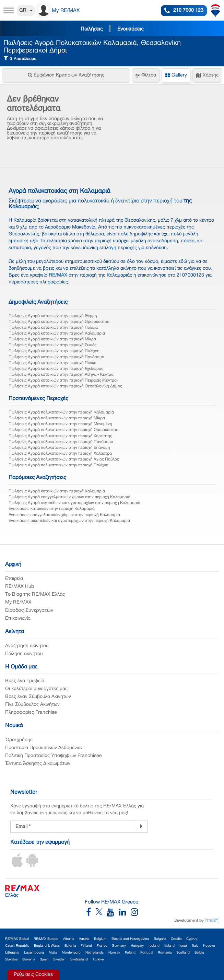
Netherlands (95, 953)
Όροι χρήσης (19, 740)
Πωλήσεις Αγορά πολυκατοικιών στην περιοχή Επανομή (59, 448)
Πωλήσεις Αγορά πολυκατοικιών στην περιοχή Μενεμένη (60, 424)
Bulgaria (160, 939)
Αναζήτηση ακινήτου (27, 646)
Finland (86, 946)
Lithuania (12, 953)
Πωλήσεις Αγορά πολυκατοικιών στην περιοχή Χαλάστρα (60, 453)
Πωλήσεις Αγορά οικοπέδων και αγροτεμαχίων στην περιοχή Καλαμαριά (74, 503)
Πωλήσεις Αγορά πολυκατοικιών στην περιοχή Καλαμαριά (61, 412)
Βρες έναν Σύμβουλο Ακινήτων (38, 697)
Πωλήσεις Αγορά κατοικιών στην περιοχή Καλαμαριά (57, 333)
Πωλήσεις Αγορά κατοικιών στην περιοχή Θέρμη (53, 316)
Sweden (59, 960)
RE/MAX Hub (20, 587)
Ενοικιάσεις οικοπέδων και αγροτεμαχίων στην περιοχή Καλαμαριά (69, 521)
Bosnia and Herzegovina (130, 939)
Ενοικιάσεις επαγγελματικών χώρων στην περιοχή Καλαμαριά (64, 515)
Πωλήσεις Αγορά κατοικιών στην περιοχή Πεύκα (52, 363)
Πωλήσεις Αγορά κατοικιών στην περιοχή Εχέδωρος (56, 369)
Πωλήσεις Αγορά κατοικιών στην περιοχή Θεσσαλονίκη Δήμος (65, 386)
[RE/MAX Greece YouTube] (113, 914)
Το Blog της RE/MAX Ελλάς (35, 594)
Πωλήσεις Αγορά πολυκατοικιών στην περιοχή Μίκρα (57, 418)
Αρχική (13, 564)
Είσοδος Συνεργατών (29, 610)
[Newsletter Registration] (73, 826)
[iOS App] (17, 866)
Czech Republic (17, 946)
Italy (195, 946)
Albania (69, 939)
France (102, 946)
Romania (165, 953)
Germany (119, 946)
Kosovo (209, 946)
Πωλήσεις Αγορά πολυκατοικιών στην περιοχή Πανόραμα (61, 442)
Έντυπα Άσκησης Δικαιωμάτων (38, 764)
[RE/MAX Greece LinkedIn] (125, 914)
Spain (44, 960)
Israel (183, 946)
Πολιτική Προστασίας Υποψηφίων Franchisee (54, 756)
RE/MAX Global (17, 939)
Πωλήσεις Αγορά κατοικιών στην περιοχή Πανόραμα (56, 357)
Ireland (169, 946)
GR (26, 10)
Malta (53, 953)
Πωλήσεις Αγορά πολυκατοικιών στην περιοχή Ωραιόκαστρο (63, 430)
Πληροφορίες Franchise (31, 713)
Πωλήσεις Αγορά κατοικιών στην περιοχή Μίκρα (52, 339)
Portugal (147, 953)
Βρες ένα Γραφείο (25, 681)
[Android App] (32, 866)
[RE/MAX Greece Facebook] (91, 914)
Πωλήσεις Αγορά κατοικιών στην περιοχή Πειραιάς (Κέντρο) (63, 380)
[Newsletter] (141, 827)
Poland (130, 953)
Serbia (199, 953)
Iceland (154, 946)
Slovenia (29, 960)
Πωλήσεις (92, 29)
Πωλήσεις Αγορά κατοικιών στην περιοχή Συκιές (52, 345)
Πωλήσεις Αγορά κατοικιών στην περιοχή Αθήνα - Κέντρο (61, 375)
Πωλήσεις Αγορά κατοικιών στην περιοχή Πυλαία (53, 328)
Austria (84, 939)
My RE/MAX (18, 602)
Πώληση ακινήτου (24, 654)
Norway (114, 953)
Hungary (137, 946)
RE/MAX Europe (46, 939)
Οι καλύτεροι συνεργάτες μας (36, 689)
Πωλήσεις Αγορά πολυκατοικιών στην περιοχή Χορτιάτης (60, 436)
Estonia (70, 946)
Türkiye (98, 960)
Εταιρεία (14, 579)
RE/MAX (58, 275)
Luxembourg (34, 953)
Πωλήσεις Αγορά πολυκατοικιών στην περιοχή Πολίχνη (58, 465)
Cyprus (192, 939)
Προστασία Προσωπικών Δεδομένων (44, 748)
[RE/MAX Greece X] (100, 914)
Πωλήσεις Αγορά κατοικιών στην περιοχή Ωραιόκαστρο (59, 322)
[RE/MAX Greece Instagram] (134, 914)
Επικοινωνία (18, 619)
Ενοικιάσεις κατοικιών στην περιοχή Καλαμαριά (52, 509)
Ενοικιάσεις (131, 29)
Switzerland (79, 960)
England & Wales (47, 946)
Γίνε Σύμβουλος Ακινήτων (32, 705)
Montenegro (71, 953)
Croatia (176, 939)
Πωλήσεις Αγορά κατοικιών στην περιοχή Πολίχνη (54, 351)
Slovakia (11, 960)
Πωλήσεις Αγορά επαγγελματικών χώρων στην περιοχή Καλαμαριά (69, 497)
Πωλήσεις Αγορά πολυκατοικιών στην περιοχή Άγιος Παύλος (64, 459)
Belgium (100, 939)
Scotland (183, 953)
